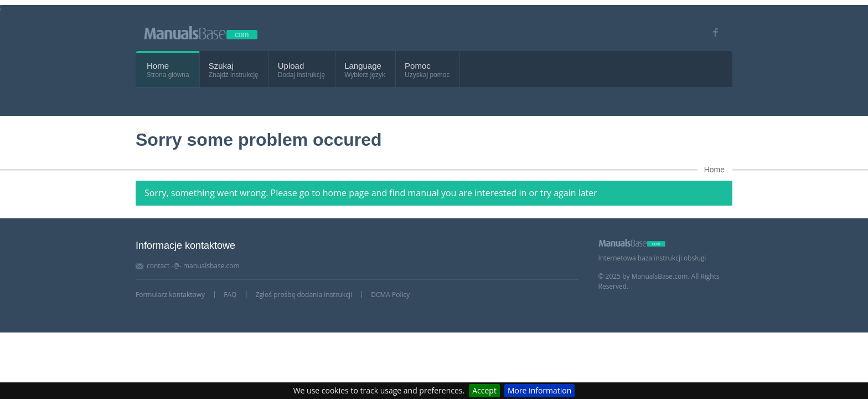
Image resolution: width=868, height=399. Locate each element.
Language (363, 66)
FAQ (230, 295)
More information (539, 390)
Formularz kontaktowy (170, 295)
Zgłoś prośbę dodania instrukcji (304, 295)
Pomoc (418, 66)
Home (158, 66)
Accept (484, 390)
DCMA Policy (390, 295)
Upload (291, 66)
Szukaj (221, 66)
